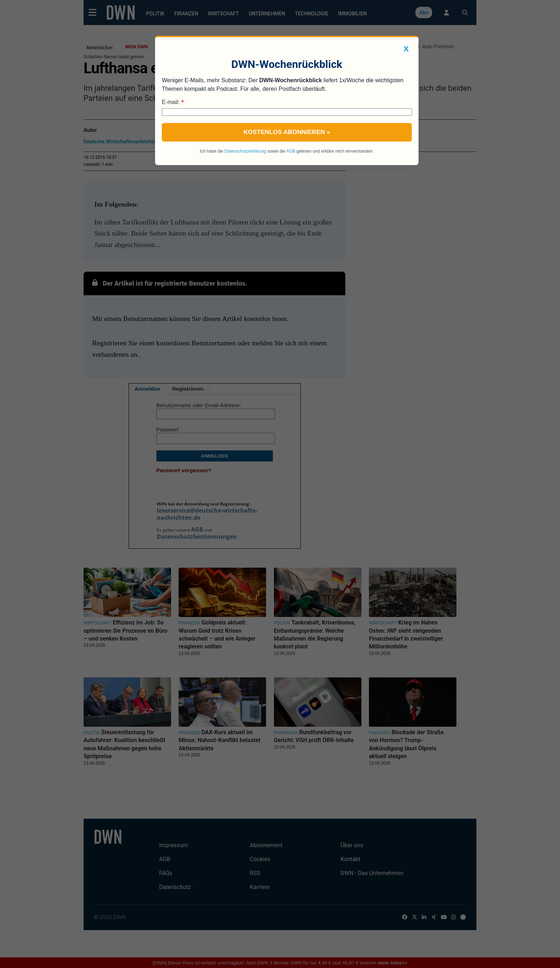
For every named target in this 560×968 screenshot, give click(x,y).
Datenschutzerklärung (246, 151)
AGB (291, 151)
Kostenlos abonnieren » (287, 132)
